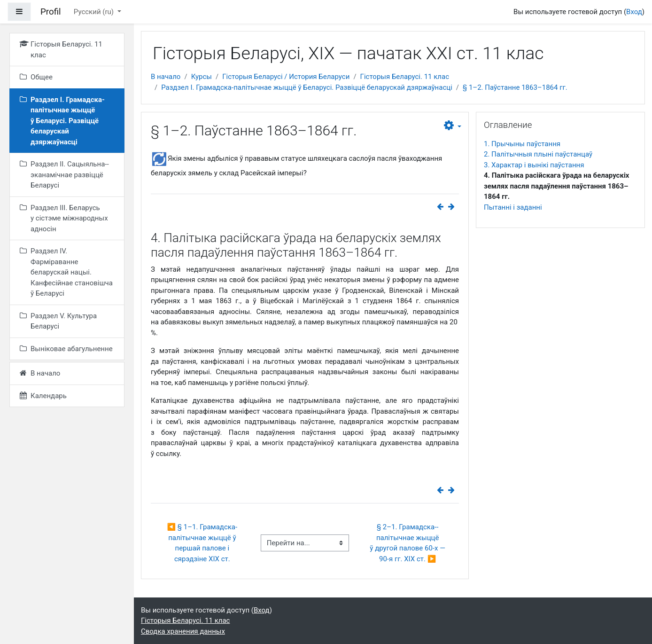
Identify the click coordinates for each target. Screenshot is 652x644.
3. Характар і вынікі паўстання (534, 165)
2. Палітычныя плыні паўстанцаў (538, 154)
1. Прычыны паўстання (522, 144)
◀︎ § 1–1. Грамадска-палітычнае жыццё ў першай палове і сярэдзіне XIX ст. (202, 543)
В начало (166, 77)
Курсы (202, 77)
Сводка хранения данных (183, 631)
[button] (453, 126)
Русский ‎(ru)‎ (95, 12)
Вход (634, 12)
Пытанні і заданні (513, 207)
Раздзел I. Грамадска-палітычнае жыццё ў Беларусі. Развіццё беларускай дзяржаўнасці (307, 87)
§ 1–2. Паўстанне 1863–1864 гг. (515, 87)
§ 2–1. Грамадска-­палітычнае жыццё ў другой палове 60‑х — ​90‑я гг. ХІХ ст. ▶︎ (408, 543)
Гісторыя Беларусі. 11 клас (405, 77)
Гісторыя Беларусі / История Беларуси (286, 77)
